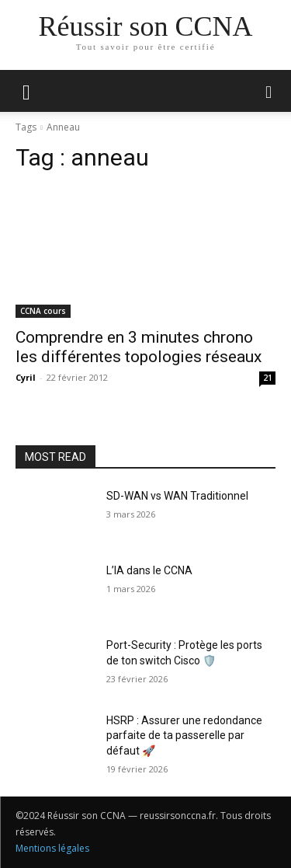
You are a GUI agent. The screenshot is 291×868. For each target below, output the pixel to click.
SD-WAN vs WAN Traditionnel (177, 496)
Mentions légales (52, 848)
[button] (269, 91)
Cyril (26, 377)
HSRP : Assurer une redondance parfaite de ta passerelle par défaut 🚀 (184, 736)
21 (268, 378)
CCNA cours (43, 311)
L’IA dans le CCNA (149, 570)
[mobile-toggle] (26, 91)
